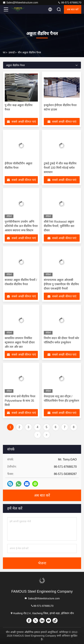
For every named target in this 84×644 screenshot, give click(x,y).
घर (4, 52)
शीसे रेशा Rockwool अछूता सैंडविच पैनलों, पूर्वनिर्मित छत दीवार (59, 226)
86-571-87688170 (70, 3)
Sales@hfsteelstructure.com (20, 3)
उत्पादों (12, 52)
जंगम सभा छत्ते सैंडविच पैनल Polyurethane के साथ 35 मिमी (20, 401)
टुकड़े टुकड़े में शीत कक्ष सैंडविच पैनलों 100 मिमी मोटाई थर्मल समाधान (60, 168)
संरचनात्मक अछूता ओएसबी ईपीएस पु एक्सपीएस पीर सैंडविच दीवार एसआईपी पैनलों (61, 284)
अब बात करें (73, 9)
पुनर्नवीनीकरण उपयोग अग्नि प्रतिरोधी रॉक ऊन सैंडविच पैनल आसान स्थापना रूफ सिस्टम (21, 226)
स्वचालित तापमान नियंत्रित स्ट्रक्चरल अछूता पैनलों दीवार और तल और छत (20, 342)
